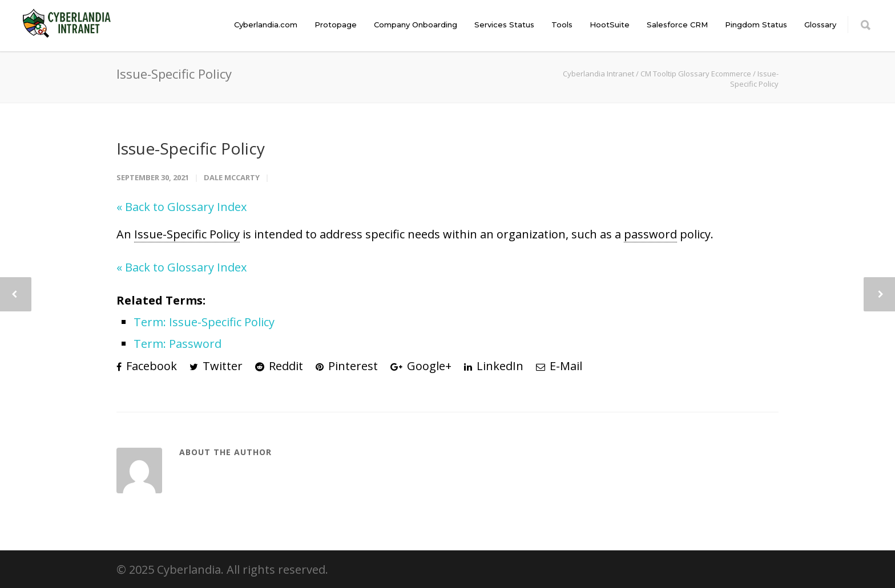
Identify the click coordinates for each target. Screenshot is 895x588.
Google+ (421, 366)
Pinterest (347, 366)
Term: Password (178, 344)
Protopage (336, 25)
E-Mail (559, 366)
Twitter (216, 366)
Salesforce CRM (677, 25)
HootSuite (610, 25)
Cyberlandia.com (266, 25)
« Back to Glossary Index (182, 207)
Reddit (279, 366)
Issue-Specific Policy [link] (187, 234)
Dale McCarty (232, 177)
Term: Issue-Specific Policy (204, 322)
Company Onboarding (416, 25)
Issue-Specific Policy (191, 148)
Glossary (820, 25)
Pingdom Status (756, 25)
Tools (562, 25)
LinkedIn (494, 366)
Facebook (147, 366)
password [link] (650, 234)
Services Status (504, 25)
